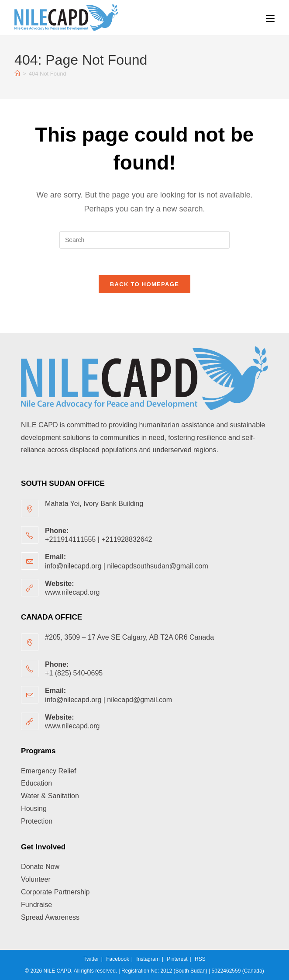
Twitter (91, 959)
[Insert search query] (144, 240)
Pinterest (177, 959)
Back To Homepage (144, 284)
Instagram (148, 959)
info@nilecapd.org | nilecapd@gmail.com (108, 700)
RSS (200, 959)
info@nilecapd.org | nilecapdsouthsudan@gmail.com (127, 566)
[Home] (17, 74)
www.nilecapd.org (72, 592)
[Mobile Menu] (270, 17)
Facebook (118, 959)
